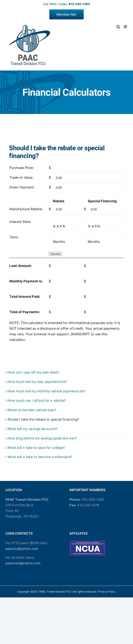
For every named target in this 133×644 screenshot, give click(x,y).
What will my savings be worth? (33, 429)
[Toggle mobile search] (118, 27)
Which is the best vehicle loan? (32, 410)
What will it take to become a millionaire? (40, 457)
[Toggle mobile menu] (126, 27)
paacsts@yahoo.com (22, 549)
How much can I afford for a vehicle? (37, 401)
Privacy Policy (107, 592)
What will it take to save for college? (36, 448)
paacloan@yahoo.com (23, 563)
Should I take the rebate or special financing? (43, 419)
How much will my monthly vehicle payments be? (46, 391)
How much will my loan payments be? (37, 382)
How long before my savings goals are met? (42, 438)
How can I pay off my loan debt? (33, 372)
